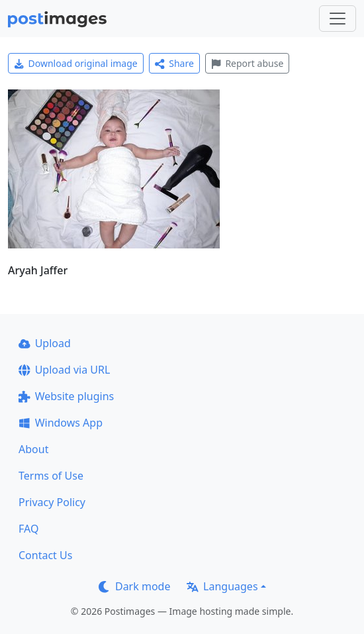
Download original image (76, 63)
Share (174, 63)
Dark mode (134, 586)
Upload (45, 343)
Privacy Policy (52, 502)
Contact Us (45, 555)
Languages (222, 586)
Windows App (61, 423)
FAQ (28, 529)
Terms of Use (51, 476)
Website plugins (66, 396)
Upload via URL (64, 370)
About (33, 449)
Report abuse (247, 63)
